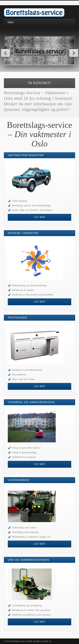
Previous (6, 53)
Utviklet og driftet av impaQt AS (39, 641)
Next (73, 53)
